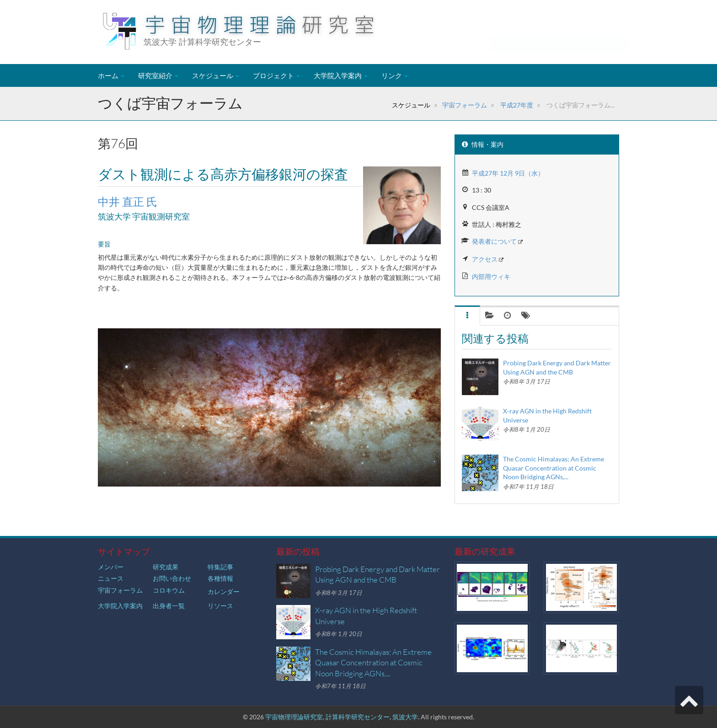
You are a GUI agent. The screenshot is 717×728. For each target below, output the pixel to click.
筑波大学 (405, 717)
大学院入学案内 (341, 75)
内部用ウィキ (491, 276)
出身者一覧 (169, 606)
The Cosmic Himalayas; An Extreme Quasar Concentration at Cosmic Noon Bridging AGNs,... (554, 468)
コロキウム (169, 590)
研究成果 (166, 567)
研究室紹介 (158, 75)
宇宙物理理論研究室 (294, 717)
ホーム (111, 75)
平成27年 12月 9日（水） (508, 173)
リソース (220, 606)
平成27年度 (516, 105)
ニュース (111, 578)
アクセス (485, 259)
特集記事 (220, 567)
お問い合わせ (172, 578)
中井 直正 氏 (128, 202)
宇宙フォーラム (465, 105)
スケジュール (216, 75)
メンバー (111, 567)
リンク (395, 75)
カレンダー (224, 591)
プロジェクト (276, 75)
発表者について (494, 241)
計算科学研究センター (358, 717)
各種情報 (220, 578)
